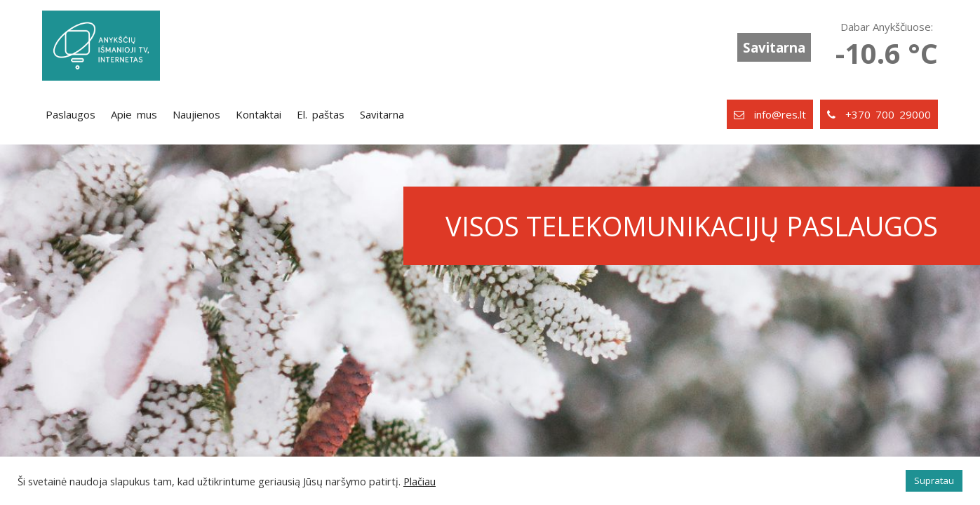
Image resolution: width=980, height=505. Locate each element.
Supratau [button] (934, 480)
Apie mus (134, 114)
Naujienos (196, 114)
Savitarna (774, 47)
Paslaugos (71, 114)
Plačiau (419, 481)
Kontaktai (259, 114)
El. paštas (321, 114)
